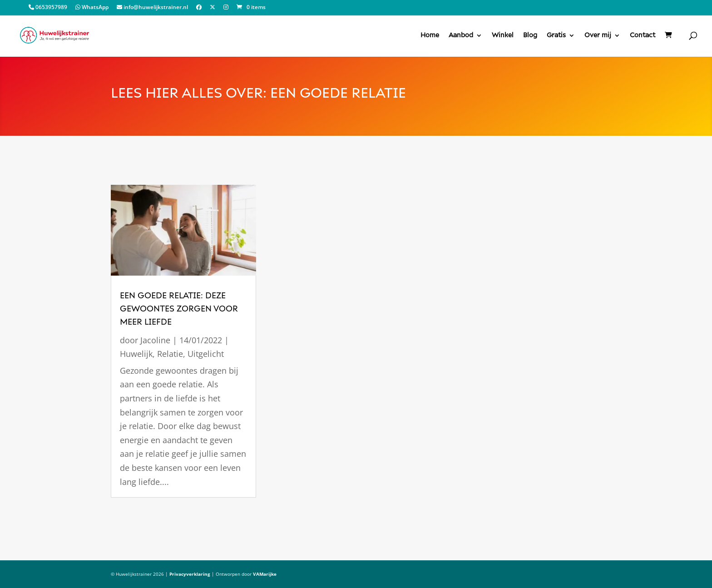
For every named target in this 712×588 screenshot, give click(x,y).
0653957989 (48, 8)
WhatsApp (92, 8)
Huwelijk (136, 354)
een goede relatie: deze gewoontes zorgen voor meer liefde (179, 309)
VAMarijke (265, 574)
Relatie (170, 354)
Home (430, 35)
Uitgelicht (206, 354)
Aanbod (461, 35)
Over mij (598, 35)
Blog (530, 35)
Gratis (556, 35)
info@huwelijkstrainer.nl (152, 8)
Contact (643, 35)
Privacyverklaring (190, 574)
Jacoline (155, 340)
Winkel (503, 35)
